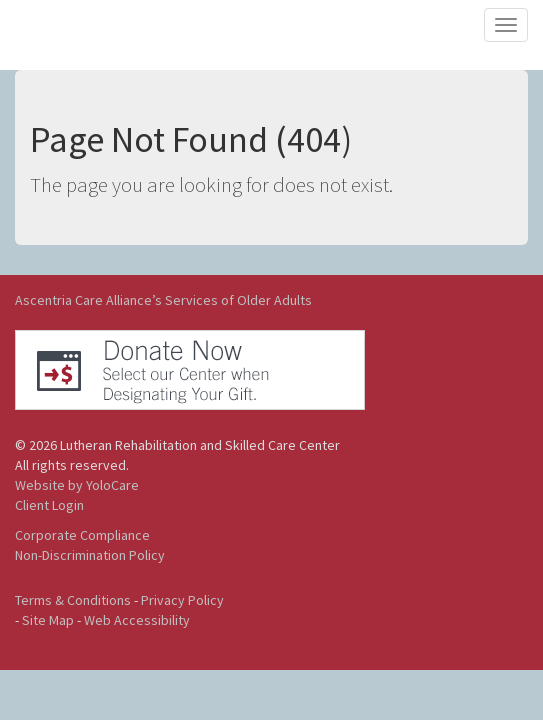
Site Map (48, 620)
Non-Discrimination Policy (90, 555)
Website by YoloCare (77, 485)
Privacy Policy (182, 600)
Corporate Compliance (82, 535)
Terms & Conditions (73, 600)
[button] (190, 368)
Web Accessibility (137, 620)
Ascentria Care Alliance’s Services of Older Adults (163, 300)
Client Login (49, 505)
